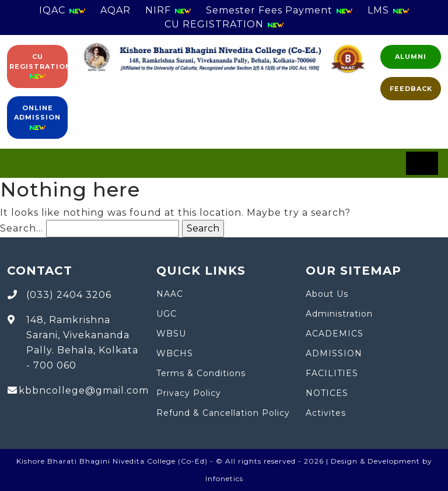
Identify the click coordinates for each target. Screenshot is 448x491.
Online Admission (37, 118)
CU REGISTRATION (224, 24)
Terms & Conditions (201, 373)
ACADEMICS (335, 334)
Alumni (411, 57)
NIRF (168, 10)
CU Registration (38, 66)
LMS (388, 10)
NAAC (170, 294)
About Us (327, 294)
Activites (326, 413)
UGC (167, 314)
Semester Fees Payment (279, 10)
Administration (339, 314)
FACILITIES (332, 373)
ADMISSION (334, 353)
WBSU (171, 334)
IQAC (62, 10)
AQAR (116, 10)
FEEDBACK (411, 89)
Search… (22, 228)
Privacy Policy (189, 393)
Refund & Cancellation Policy (223, 413)
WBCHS (175, 353)
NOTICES (327, 393)
